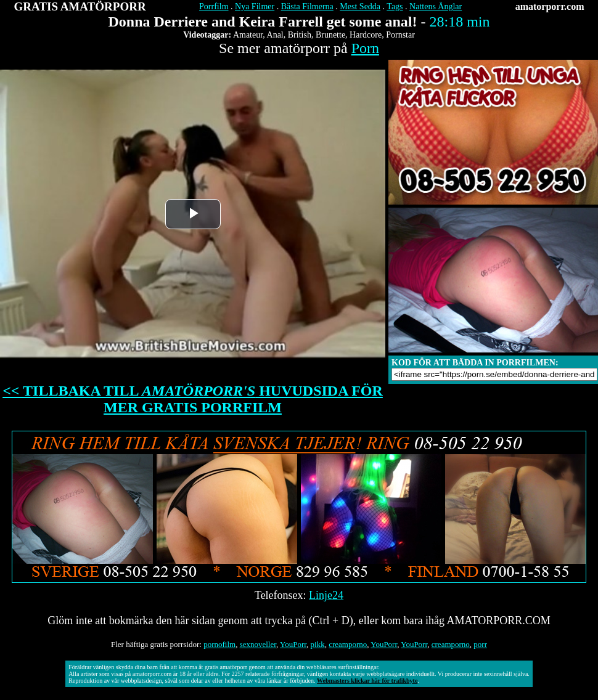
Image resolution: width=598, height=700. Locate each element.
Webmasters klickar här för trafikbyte (367, 681)
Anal (275, 35)
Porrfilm (214, 6)
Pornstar (400, 35)
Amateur (248, 35)
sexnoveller (258, 644)
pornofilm (219, 644)
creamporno (348, 644)
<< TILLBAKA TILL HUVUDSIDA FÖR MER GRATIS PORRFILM (193, 399)
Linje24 (326, 595)
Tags (395, 6)
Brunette (330, 35)
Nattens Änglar (436, 6)
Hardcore (366, 35)
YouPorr (293, 644)
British (300, 35)
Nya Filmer (255, 6)
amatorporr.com (550, 6)
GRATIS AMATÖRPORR (80, 6)
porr (480, 644)
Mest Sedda (360, 6)
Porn (365, 48)
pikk (318, 644)
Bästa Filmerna (307, 6)
